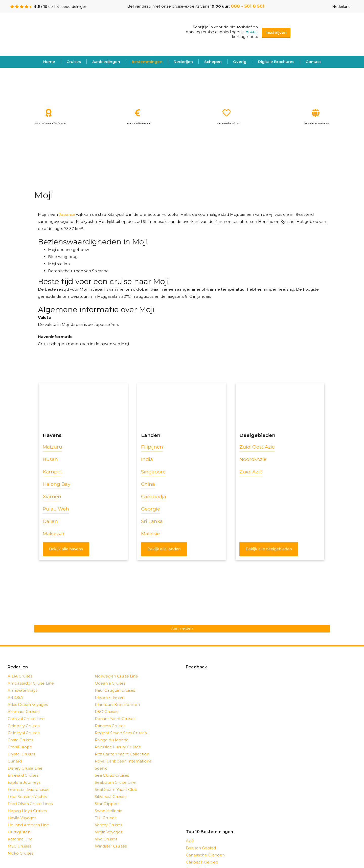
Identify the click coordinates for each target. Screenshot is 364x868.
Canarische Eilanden (205, 855)
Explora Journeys (24, 782)
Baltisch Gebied (201, 848)
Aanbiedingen (106, 62)
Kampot (52, 472)
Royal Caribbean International (124, 761)
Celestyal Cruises (24, 733)
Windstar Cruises (111, 846)
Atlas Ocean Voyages (28, 704)
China (148, 484)
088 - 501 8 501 (248, 6)
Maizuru (52, 447)
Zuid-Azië (251, 472)
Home (49, 62)
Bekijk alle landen (164, 549)
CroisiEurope (20, 747)
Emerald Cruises (23, 775)
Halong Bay (56, 484)
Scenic (101, 768)
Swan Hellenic (108, 811)
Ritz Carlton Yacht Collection (122, 754)
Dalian (50, 521)
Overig (240, 62)
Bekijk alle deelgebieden (269, 549)
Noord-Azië (253, 459)
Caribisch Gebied (202, 862)
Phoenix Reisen (110, 697)
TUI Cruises (106, 818)
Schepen (213, 62)
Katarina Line (20, 839)
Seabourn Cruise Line (115, 782)
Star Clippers (107, 804)
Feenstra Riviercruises (28, 789)
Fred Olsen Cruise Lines (30, 804)
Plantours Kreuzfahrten (117, 704)
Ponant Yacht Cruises (115, 719)
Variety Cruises (108, 825)
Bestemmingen (147, 62)
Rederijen (183, 62)
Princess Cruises (110, 726)
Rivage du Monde (112, 740)
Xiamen (52, 496)
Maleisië (150, 534)
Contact (313, 62)
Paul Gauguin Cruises (115, 690)
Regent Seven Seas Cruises (121, 733)
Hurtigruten (19, 832)
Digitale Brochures (276, 62)
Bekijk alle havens (66, 549)
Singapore (153, 472)
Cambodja (154, 496)
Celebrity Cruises (24, 726)
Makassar (54, 534)
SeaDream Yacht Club (116, 789)
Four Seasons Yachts (27, 797)
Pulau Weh (56, 509)
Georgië (151, 509)
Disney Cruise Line (25, 768)
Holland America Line (28, 825)
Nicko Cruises (20, 853)
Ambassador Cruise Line (31, 683)
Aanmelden (182, 628)
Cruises (74, 62)
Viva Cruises (106, 839)
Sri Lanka (152, 521)
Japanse (67, 214)
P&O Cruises (106, 712)
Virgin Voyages (109, 832)
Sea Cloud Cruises (112, 775)
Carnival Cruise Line (26, 719)
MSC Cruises (19, 846)
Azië (190, 841)
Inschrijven (276, 33)
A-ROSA (15, 697)
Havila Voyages (22, 818)
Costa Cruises (20, 740)
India (147, 459)
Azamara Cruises (23, 712)
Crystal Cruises (21, 754)
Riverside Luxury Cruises (118, 747)
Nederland (337, 7)
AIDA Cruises (20, 676)
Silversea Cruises (110, 797)
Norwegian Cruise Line (116, 676)
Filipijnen (152, 447)
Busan (50, 459)
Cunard (15, 761)
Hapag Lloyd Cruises (27, 811)
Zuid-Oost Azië (257, 447)
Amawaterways (22, 690)
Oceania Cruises (110, 683)
